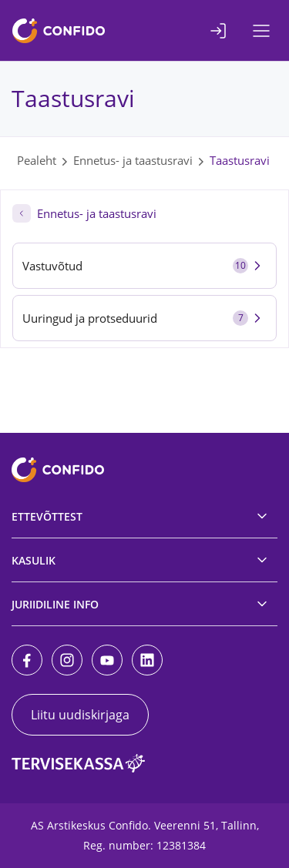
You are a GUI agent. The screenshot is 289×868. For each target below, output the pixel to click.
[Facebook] (27, 660)
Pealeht (37, 160)
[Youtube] (107, 660)
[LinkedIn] (147, 660)
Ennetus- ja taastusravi (133, 160)
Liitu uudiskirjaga (80, 715)
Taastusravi (240, 160)
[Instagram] (67, 660)
